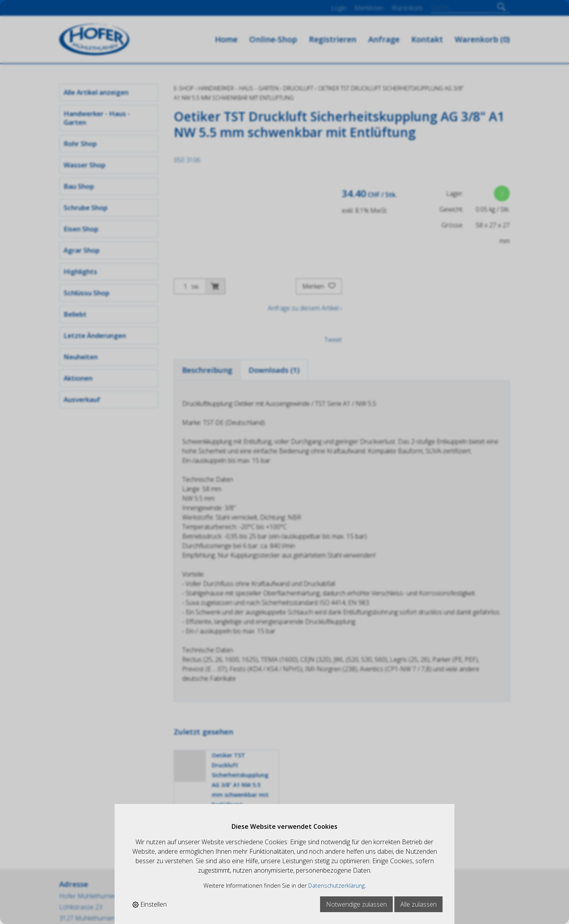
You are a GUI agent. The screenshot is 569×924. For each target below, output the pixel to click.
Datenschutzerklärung (336, 885)
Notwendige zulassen (356, 904)
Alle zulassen (418, 904)
